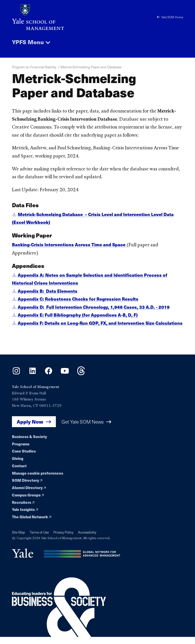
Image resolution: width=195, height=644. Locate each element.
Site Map (19, 540)
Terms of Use (39, 540)
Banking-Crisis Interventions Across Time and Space (70, 245)
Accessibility (87, 540)
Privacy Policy (63, 540)
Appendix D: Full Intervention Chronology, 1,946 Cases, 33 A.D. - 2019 (94, 307)
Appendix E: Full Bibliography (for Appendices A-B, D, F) (78, 315)
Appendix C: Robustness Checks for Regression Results (79, 299)
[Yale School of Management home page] (55, 17)
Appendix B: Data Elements (48, 291)
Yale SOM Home (170, 17)
